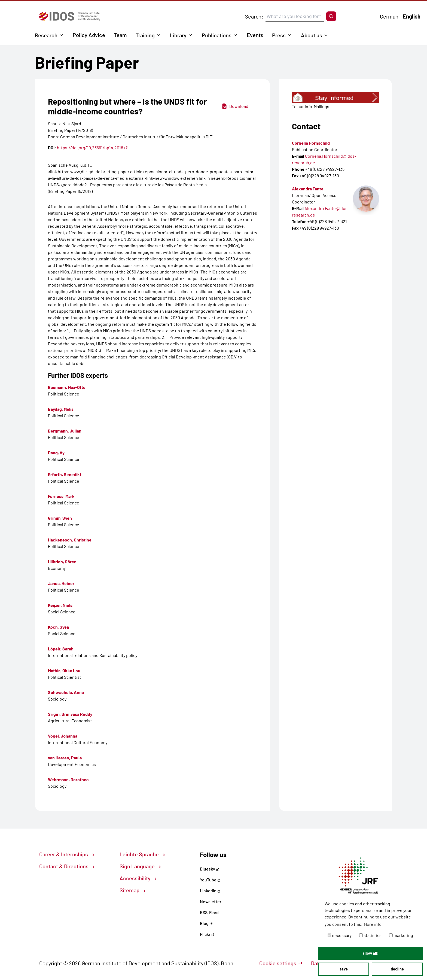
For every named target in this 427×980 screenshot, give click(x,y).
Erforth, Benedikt (65, 474)
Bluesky (210, 869)
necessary (340, 935)
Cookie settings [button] (281, 963)
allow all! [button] (370, 953)
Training (145, 35)
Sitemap (132, 890)
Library (178, 35)
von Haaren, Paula (65, 758)
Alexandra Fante (308, 189)
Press (279, 35)
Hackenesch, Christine (70, 540)
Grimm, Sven (60, 518)
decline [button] (397, 969)
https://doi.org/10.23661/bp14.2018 (92, 147)
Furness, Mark (61, 496)
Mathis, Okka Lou (64, 670)
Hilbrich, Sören (62, 561)
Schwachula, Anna (66, 692)
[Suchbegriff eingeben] (295, 16)
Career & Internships (67, 854)
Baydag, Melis (61, 409)
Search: (254, 16)
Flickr (207, 934)
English (412, 16)
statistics (370, 935)
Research (46, 35)
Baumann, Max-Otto (67, 387)
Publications (217, 35)
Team (120, 35)
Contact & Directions (67, 866)
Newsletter (211, 901)
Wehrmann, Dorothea (68, 779)
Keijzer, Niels (60, 605)
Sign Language (140, 866)
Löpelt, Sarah (61, 649)
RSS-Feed (209, 912)
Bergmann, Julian (65, 431)
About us (312, 35)
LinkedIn (210, 891)
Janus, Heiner (61, 583)
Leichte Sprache (142, 854)
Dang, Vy (56, 453)
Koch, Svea (58, 627)
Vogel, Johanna (63, 736)
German (389, 16)
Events (255, 35)
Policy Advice (89, 35)
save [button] (344, 969)
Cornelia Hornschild (311, 143)
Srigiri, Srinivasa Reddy (70, 714)
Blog (206, 923)
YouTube (210, 880)
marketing (401, 935)
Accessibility (138, 878)
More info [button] (373, 924)
